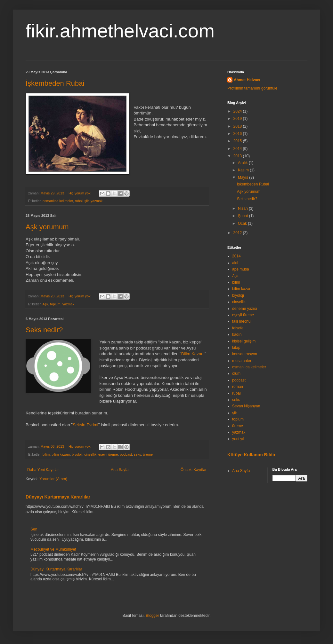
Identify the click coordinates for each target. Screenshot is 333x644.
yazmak (97, 201)
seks (137, 454)
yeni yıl (238, 439)
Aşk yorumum (47, 227)
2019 (238, 119)
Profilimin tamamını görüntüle (252, 88)
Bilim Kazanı (193, 354)
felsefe (238, 328)
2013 (238, 156)
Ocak (243, 224)
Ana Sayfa (120, 470)
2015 (238, 141)
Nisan (243, 208)
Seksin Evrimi (85, 425)
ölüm (236, 373)
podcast (126, 454)
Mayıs (244, 177)
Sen (34, 529)
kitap (236, 348)
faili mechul (242, 321)
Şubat (244, 216)
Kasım (244, 170)
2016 (238, 134)
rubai (79, 201)
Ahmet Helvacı (247, 80)
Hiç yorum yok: (80, 193)
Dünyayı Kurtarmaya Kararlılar (58, 497)
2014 (238, 149)
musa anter (242, 361)
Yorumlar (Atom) (53, 479)
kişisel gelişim (244, 341)
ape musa (241, 269)
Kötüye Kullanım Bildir (251, 455)
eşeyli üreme (108, 454)
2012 (238, 233)
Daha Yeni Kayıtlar (43, 470)
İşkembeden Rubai (55, 83)
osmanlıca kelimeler (58, 201)
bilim (46, 454)
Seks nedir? (44, 330)
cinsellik (90, 454)
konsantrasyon (245, 354)
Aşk (45, 304)
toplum (55, 304)
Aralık (243, 163)
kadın (237, 334)
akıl (235, 263)
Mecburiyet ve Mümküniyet (53, 549)
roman (238, 387)
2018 (238, 126)
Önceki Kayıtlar (194, 470)
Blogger (152, 616)
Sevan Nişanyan (246, 406)
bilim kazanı (61, 454)
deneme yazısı (245, 309)
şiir (87, 201)
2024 (238, 111)
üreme (148, 454)
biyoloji (77, 454)
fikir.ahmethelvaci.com (120, 31)
